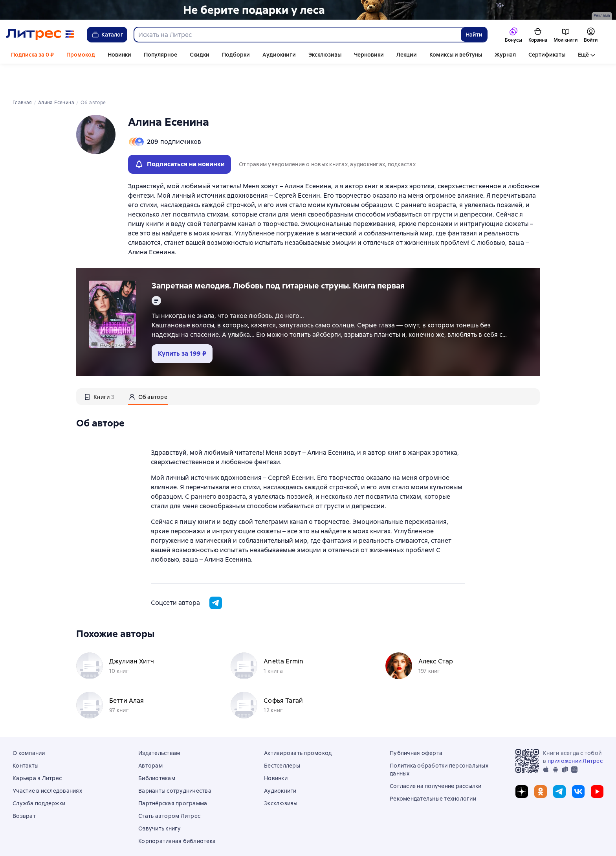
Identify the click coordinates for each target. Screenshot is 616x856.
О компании (29, 726)
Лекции (407, 55)
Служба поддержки (39, 777)
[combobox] (297, 35)
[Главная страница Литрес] (40, 35)
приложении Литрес (575, 734)
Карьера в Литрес (37, 751)
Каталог (107, 35)
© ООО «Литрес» (308, 841)
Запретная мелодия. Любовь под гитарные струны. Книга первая (278, 259)
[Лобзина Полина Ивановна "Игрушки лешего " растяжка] (308, 10)
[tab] (99, 370)
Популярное (160, 55)
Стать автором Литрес (169, 789)
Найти (474, 35)
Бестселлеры (282, 739)
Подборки (236, 55)
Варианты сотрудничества (175, 764)
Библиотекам (157, 751)
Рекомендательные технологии (433, 772)
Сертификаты (547, 55)
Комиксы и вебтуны (456, 55)
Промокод (81, 55)
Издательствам (159, 726)
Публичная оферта (416, 726)
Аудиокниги (279, 55)
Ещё (583, 55)
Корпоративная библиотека (177, 814)
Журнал (505, 55)
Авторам (150, 739)
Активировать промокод (298, 726)
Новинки (119, 55)
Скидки (200, 55)
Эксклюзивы (325, 55)
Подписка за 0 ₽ (32, 55)
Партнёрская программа (173, 777)
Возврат (24, 789)
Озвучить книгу (160, 802)
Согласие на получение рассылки (436, 759)
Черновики (369, 55)
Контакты (26, 739)
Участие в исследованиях (47, 764)
